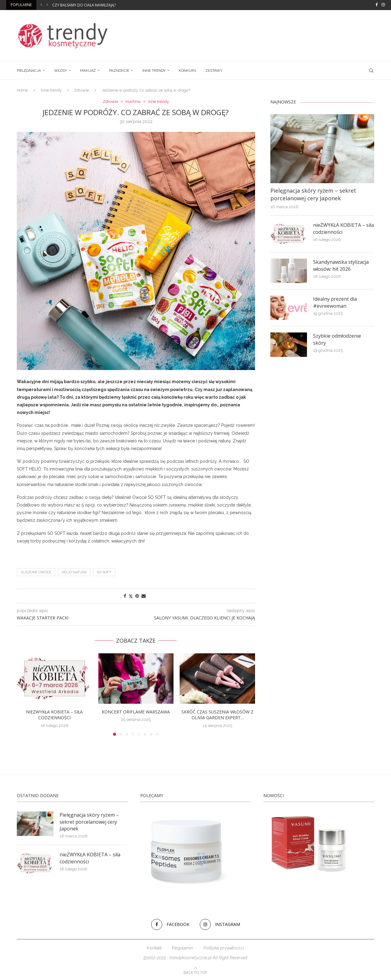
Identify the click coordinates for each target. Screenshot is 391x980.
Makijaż (88, 71)
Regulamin (183, 948)
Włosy (60, 71)
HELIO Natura (74, 572)
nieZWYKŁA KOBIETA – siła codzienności (54, 715)
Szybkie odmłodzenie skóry (337, 339)
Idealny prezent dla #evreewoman (335, 302)
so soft (104, 572)
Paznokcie (119, 71)
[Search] (371, 71)
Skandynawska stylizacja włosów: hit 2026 (341, 265)
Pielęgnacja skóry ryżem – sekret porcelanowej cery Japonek (313, 194)
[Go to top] (195, 972)
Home (22, 90)
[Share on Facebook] (125, 596)
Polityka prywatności (224, 948)
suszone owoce (36, 572)
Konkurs (187, 71)
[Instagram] (383, 5)
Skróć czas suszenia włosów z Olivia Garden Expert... (217, 715)
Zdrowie (81, 90)
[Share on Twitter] (131, 596)
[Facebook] (376, 5)
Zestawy (214, 71)
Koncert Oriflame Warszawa (136, 712)
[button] (41, 5)
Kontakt (154, 948)
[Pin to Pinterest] (137, 596)
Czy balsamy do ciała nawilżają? (84, 5)
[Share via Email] (144, 596)
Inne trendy (154, 71)
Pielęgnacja (29, 71)
